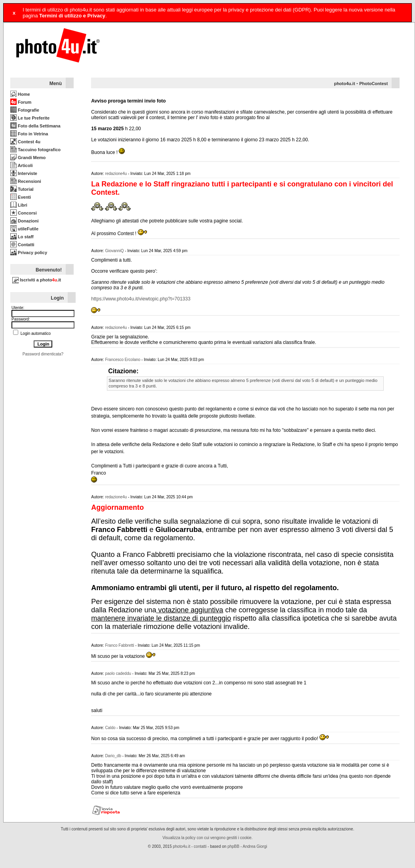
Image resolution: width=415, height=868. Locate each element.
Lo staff (22, 237)
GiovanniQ (114, 251)
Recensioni (26, 181)
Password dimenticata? (43, 354)
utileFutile (24, 229)
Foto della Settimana (35, 126)
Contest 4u (25, 142)
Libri (19, 205)
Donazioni (25, 221)
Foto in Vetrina (29, 134)
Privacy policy (29, 253)
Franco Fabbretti (119, 645)
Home (20, 94)
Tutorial (22, 189)
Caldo (110, 728)
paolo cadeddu (118, 673)
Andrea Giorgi (255, 846)
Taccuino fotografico (35, 150)
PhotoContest (373, 84)
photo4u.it (344, 84)
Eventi (21, 197)
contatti (200, 846)
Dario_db (113, 756)
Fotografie (25, 110)
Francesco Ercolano (123, 360)
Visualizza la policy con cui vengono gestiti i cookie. (207, 838)
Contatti (22, 245)
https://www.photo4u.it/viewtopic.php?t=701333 (141, 299)
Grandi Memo (28, 158)
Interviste (24, 173)
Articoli (22, 165)
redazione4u (116, 174)
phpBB (233, 846)
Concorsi (24, 213)
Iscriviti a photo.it (37, 280)
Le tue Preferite (30, 118)
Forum (21, 102)
